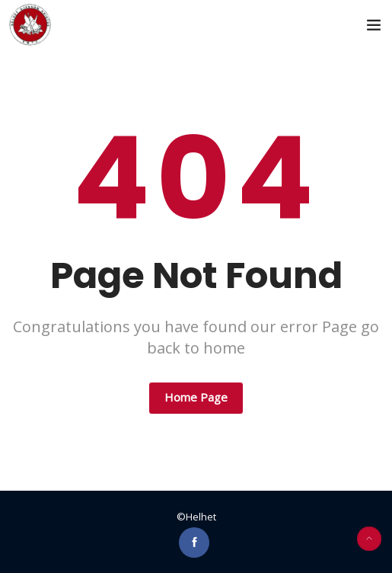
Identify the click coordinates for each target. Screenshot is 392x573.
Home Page (196, 397)
